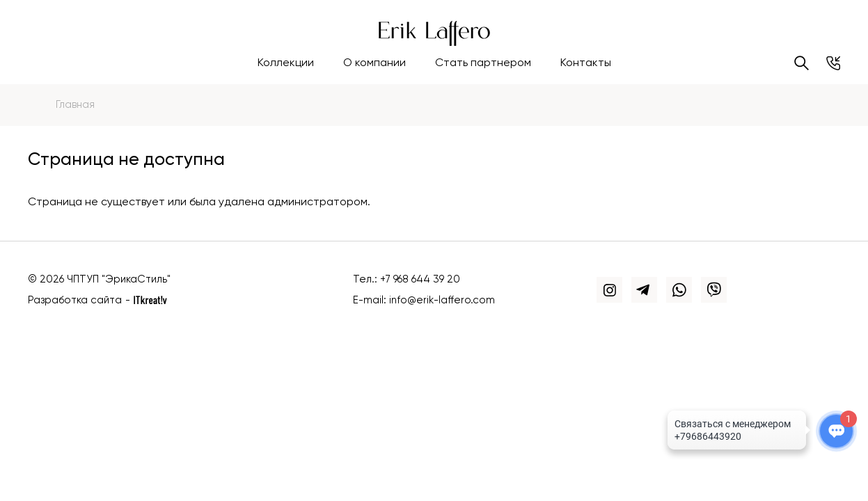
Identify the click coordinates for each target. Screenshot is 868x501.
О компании (374, 63)
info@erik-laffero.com (442, 300)
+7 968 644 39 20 (420, 279)
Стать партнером (483, 63)
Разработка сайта (75, 300)
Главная (75, 105)
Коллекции (286, 63)
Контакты (586, 63)
